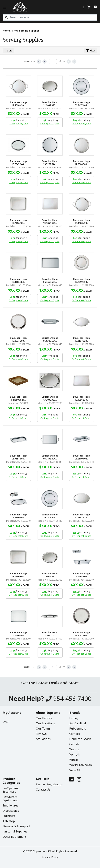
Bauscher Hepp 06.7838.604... (50, 457)
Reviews (41, 734)
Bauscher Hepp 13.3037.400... (81, 634)
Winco (74, 760)
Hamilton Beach (80, 739)
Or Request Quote (18, 124)
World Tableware (81, 765)
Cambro (75, 734)
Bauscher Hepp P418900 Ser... (18, 398)
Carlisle (74, 744)
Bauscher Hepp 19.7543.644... (18, 163)
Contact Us (43, 789)
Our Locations (45, 723)
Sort (8, 51)
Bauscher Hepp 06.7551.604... (18, 457)
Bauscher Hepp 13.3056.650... (50, 222)
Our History (44, 718)
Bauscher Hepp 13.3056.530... (81, 398)
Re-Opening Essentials (11, 790)
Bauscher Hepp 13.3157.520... (81, 339)
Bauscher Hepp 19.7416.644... (50, 516)
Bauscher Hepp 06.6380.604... (50, 339)
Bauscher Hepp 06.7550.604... (18, 516)
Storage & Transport (16, 826)
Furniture (9, 816)
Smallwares (10, 805)
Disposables (11, 811)
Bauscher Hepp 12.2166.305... (18, 222)
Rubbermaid (78, 728)
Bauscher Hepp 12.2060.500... (81, 163)
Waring (74, 749)
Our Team (43, 728)
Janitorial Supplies (15, 831)
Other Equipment (14, 837)
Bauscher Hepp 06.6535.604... (81, 575)
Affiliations (43, 739)
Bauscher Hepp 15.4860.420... (81, 222)
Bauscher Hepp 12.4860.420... (18, 104)
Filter (91, 51)
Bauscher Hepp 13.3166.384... (18, 280)
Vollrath (75, 754)
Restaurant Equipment (10, 798)
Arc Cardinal (78, 723)
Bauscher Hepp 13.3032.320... (50, 398)
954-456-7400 (68, 699)
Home (6, 31)
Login (13, 120)
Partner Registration (49, 784)
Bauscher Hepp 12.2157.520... (81, 516)
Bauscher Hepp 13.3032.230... (50, 575)
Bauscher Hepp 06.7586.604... (18, 634)
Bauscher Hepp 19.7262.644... (50, 163)
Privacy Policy (50, 857)
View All (75, 770)
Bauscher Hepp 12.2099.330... (81, 280)
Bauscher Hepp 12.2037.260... (18, 339)
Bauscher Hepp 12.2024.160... (50, 634)
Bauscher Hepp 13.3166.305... (18, 575)
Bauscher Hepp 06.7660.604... (50, 280)
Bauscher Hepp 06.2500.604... (81, 457)
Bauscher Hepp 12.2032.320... (50, 104)
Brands (75, 713)
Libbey (74, 718)
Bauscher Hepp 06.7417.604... (81, 104)
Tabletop (9, 821)
